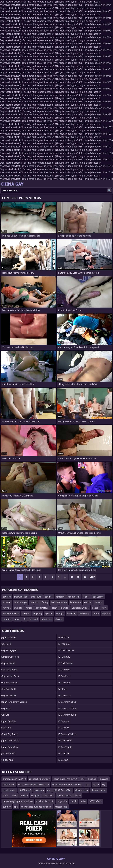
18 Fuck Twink (65, 663)
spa (16, 807)
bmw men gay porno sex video (18, 801)
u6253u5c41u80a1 (63, 790)
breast (78, 796)
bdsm (55, 608)
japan (17, 619)
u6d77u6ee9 (25, 790)
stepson (98, 602)
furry (104, 608)
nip (49, 790)
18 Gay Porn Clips (67, 702)
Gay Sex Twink (9, 695)
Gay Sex (5, 715)
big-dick (106, 613)
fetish (83, 801)
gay (83, 779)
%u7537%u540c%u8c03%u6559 (33, 784)
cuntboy (7, 807)
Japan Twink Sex (10, 747)
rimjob (29, 608)
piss (88, 784)
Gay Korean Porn (10, 676)
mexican (18, 608)
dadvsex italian (99, 790)
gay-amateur (42, 608)
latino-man (75, 602)
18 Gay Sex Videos (67, 734)
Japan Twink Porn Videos (14, 702)
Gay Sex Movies (9, 682)
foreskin (34, 602)
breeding (72, 613)
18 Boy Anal (7, 760)
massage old (61, 807)
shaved (59, 619)
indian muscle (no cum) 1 (65, 779)
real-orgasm (74, 597)
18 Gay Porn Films (67, 708)
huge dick (62, 801)
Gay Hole (6, 728)
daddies (49, 597)
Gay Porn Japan (9, 650)
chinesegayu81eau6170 (14, 779)
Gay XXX (6, 708)
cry (104, 784)
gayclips (7, 597)
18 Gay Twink (65, 740)
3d (25, 619)
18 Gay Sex (63, 721)
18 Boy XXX (63, 637)
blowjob (65, 608)
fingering (37, 613)
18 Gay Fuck (64, 682)
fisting (45, 602)
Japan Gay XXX (9, 721)
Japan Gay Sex (9, 637)
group (96, 613)
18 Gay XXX (63, 753)
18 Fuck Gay (64, 657)
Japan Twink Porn (10, 740)
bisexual (34, 619)
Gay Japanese (8, 663)
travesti (24, 796)
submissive (47, 619)
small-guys (36, 597)
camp (6, 796)
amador (7, 602)
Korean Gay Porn (10, 657)
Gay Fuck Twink (9, 670)
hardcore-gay (21, 602)
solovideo (39, 790)
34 (72, 577)
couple (74, 801)
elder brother (82, 790)
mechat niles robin (45, 801)
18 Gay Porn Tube (67, 715)
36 (85, 577)
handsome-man (59, 602)
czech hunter (9, 790)
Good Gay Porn (9, 734)
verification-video (80, 608)
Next (92, 577)
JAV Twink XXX (8, 753)
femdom (60, 597)
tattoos (88, 602)
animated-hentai (11, 613)
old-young (85, 613)
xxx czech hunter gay (39, 779)
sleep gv (35, 796)
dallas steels (9, 784)
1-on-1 (86, 597)
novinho (7, 608)
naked (95, 608)
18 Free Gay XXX (66, 650)
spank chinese (64, 796)
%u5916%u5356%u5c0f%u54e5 (67, 784)
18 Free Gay (64, 644)
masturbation (21, 597)
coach (96, 784)
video (14, 796)
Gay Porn (62, 689)
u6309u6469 (95, 801)
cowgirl (26, 613)
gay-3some (98, 597)
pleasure (92, 779)
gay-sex (49, 613)
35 (78, 577)
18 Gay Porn (64, 670)
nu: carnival (48, 796)
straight (60, 613)
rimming (7, 619)
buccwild (104, 779)
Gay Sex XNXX (8, 689)
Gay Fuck (6, 644)
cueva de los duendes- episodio (36, 807)
